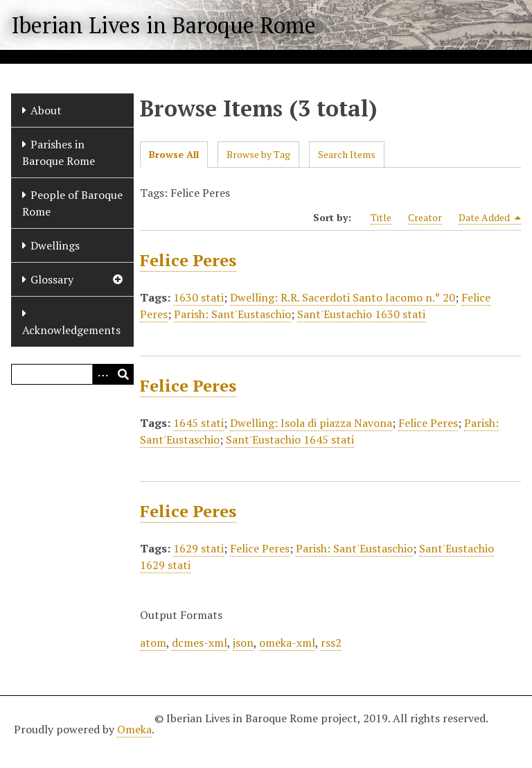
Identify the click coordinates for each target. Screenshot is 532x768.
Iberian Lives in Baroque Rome (163, 25)
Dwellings (55, 245)
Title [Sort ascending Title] (381, 217)
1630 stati (198, 297)
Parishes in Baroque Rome (59, 152)
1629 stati (198, 548)
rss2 (331, 643)
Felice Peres (188, 260)
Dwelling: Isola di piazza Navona (311, 423)
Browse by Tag (258, 154)
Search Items (347, 154)
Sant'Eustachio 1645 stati (290, 439)
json (243, 643)
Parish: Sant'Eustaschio (232, 314)
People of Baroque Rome (72, 203)
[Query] (72, 374)
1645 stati (198, 423)
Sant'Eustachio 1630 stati (361, 314)
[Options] (103, 374)
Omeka (134, 729)
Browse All (174, 154)
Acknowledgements (71, 330)
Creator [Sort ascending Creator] (425, 217)
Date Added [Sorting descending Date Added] (490, 218)
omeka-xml (287, 643)
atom (153, 643)
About (46, 110)
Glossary (52, 279)
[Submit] (123, 374)
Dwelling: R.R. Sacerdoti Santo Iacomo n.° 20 (343, 297)
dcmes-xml (199, 643)
